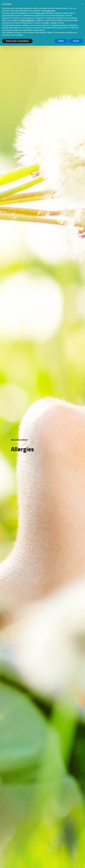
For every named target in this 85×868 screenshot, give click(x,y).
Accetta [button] (76, 41)
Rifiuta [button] (61, 41)
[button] (82, 4)
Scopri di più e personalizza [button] (17, 41)
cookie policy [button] (50, 11)
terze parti (40, 13)
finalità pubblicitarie (27, 20)
